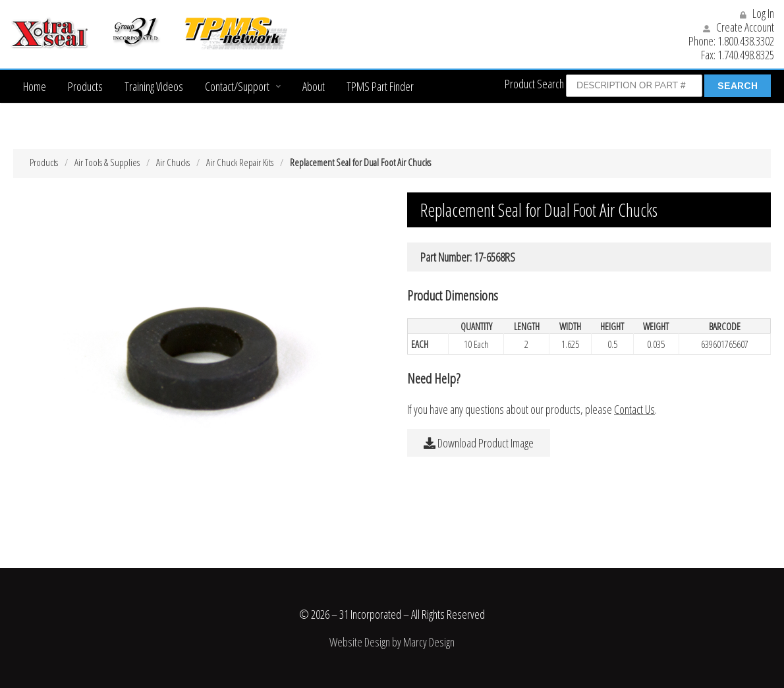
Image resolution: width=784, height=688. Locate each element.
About (314, 86)
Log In (757, 13)
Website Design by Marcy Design (392, 642)
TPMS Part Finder (380, 86)
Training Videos (154, 86)
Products (85, 86)
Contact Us (634, 409)
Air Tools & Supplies (107, 162)
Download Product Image (479, 443)
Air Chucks (173, 162)
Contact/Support (237, 86)
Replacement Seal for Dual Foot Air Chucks (360, 162)
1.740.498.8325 (746, 55)
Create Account (739, 27)
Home (35, 86)
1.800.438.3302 (746, 41)
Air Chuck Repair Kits (240, 162)
